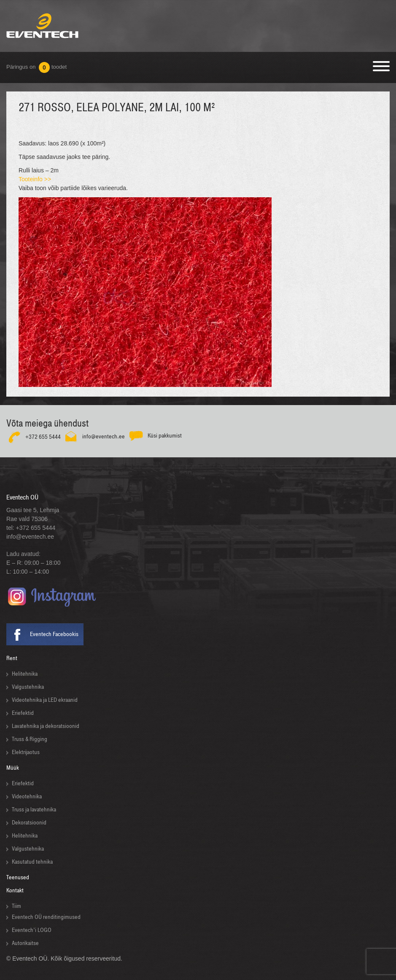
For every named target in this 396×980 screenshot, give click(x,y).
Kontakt (15, 890)
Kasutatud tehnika (32, 862)
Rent (12, 658)
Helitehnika (25, 674)
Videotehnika (27, 796)
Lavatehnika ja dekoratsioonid (46, 726)
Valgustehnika (28, 687)
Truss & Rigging (30, 739)
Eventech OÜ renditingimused (46, 917)
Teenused (18, 877)
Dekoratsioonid (29, 823)
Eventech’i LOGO (32, 930)
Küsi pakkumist (165, 436)
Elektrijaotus (26, 752)
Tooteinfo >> (35, 179)
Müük (13, 768)
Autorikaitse (25, 943)
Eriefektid (23, 713)
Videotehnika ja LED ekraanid (45, 700)
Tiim (16, 906)
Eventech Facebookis (54, 634)
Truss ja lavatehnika (34, 810)
